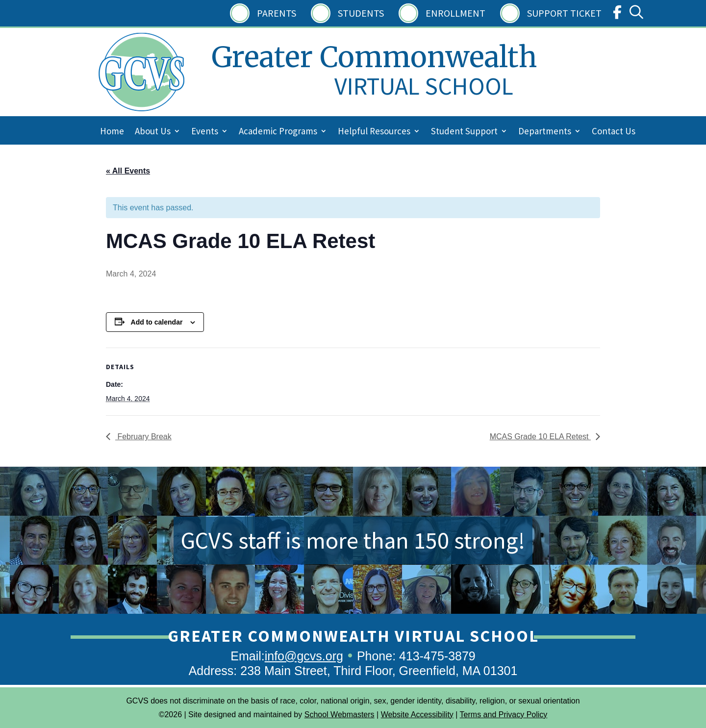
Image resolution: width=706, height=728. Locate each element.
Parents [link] (277, 13)
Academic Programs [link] (278, 132)
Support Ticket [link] (564, 13)
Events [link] (205, 132)
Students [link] (361, 13)
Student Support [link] (464, 132)
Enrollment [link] (455, 13)
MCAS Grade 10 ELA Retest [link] (540, 437)
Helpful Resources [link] (374, 132)
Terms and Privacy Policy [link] (504, 715)
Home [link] (112, 132)
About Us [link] (153, 132)
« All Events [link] (128, 171)
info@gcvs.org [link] (304, 656)
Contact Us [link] (614, 132)
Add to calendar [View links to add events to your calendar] (157, 322)
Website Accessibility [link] (417, 715)
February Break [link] (143, 437)
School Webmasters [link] (340, 715)
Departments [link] (545, 132)
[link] (617, 14)
